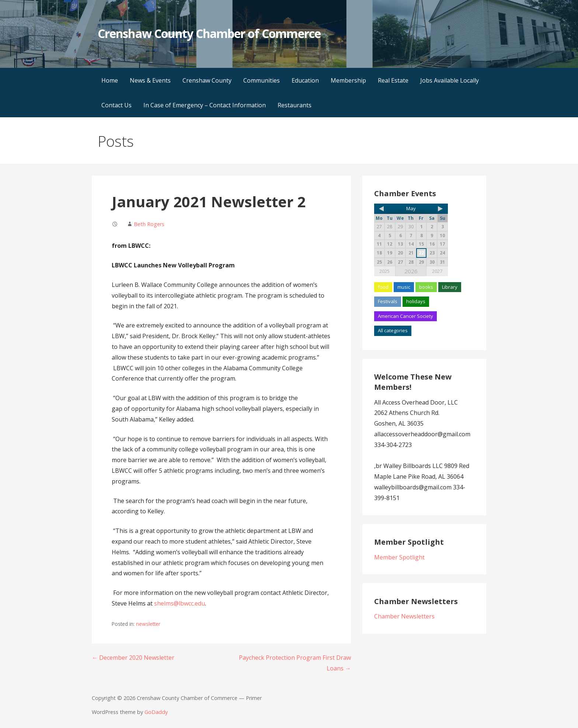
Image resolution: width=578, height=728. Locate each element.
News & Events (150, 80)
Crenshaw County (207, 80)
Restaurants (295, 105)
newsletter (148, 624)
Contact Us (116, 105)
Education (305, 80)
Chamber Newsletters (404, 616)
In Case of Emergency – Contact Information (205, 105)
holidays (416, 301)
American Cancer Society (405, 316)
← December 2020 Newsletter (133, 658)
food (383, 287)
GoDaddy (156, 712)
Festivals (388, 301)
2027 (437, 271)
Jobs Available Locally (450, 80)
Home (110, 80)
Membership (348, 80)
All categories (393, 330)
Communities (262, 80)
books (426, 287)
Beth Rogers (149, 224)
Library (450, 287)
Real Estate (393, 80)
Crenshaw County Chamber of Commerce (209, 33)
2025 (384, 271)
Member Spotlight (399, 557)
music (404, 287)
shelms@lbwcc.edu (180, 603)
